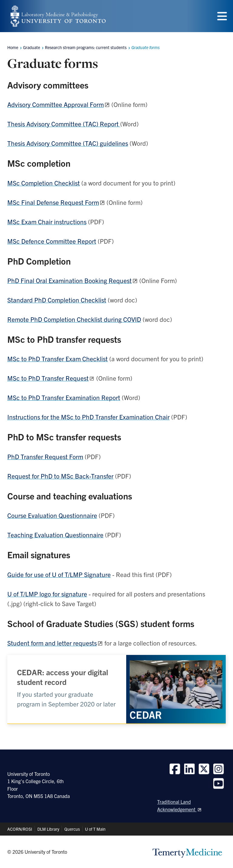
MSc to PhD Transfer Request (48, 378)
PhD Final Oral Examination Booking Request (69, 280)
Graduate (32, 47)
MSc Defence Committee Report (52, 241)
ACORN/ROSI (20, 829)
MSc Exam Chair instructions (47, 222)
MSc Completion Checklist (44, 183)
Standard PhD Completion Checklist (57, 300)
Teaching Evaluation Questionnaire (55, 535)
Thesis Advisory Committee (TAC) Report (64, 124)
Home (13, 47)
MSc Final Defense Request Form (53, 202)
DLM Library (48, 829)
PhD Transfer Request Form (45, 456)
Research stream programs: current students (86, 47)
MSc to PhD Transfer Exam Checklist (57, 359)
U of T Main (95, 829)
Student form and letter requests (52, 643)
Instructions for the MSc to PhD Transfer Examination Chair (88, 417)
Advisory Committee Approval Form (56, 104)
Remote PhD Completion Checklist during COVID (74, 319)
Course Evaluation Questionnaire (52, 515)
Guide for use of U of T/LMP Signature (59, 574)
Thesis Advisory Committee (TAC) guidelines (68, 143)
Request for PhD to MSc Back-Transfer (60, 476)
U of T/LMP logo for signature (47, 594)
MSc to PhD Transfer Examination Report (64, 397)
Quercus (72, 829)
